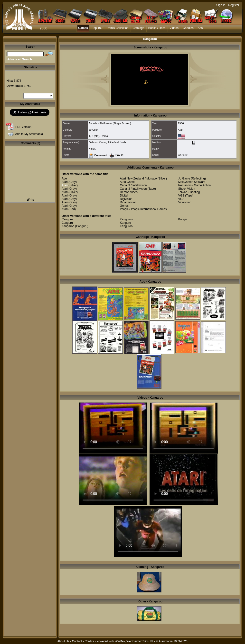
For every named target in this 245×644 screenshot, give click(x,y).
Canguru (67, 223)
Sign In (221, 5)
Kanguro (125, 223)
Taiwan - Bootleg (189, 192)
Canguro (67, 219)
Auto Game (127, 182)
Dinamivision (128, 202)
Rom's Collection (118, 28)
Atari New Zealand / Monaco (138, 179)
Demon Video (129, 192)
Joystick (93, 130)
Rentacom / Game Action (194, 185)
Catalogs (138, 28)
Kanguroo (126, 226)
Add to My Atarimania (29, 134)
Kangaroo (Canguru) (75, 226)
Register (234, 5)
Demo (104, 136)
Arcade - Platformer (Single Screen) (110, 123)
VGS (181, 196)
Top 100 (97, 28)
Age (64, 179)
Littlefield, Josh (117, 142)
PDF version (23, 127)
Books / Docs (157, 28)
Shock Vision (187, 189)
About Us (63, 641)
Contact (77, 641)
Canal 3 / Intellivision (133, 185)
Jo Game (184, 179)
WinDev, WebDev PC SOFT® (134, 641)
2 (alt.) (95, 136)
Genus (124, 206)
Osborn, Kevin (97, 142)
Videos (174, 28)
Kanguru (184, 219)
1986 (181, 123)
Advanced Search (20, 59)
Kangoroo (126, 219)
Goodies (188, 28)
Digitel (124, 196)
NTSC (92, 149)
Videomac (185, 202)
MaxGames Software (192, 182)
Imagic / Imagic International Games (143, 209)
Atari (181, 130)
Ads (200, 28)
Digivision (126, 199)
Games (83, 28)
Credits (89, 641)
